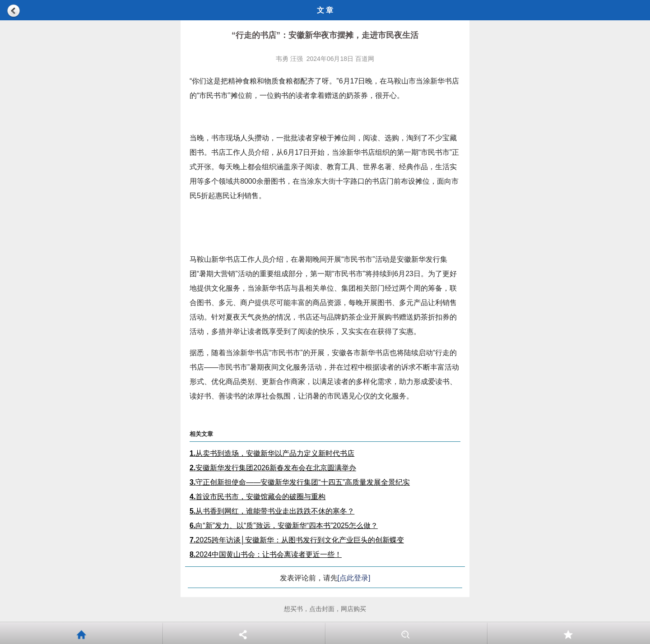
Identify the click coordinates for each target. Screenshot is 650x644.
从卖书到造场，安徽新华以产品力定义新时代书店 (272, 453)
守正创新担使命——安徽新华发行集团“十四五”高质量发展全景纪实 (300, 482)
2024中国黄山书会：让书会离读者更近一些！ (266, 554)
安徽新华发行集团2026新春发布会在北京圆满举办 (273, 468)
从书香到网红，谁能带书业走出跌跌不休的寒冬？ (272, 511)
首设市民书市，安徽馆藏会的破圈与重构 (258, 497)
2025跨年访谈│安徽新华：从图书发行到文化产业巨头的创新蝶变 (297, 540)
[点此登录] (354, 578)
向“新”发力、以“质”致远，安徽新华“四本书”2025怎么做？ (284, 526)
